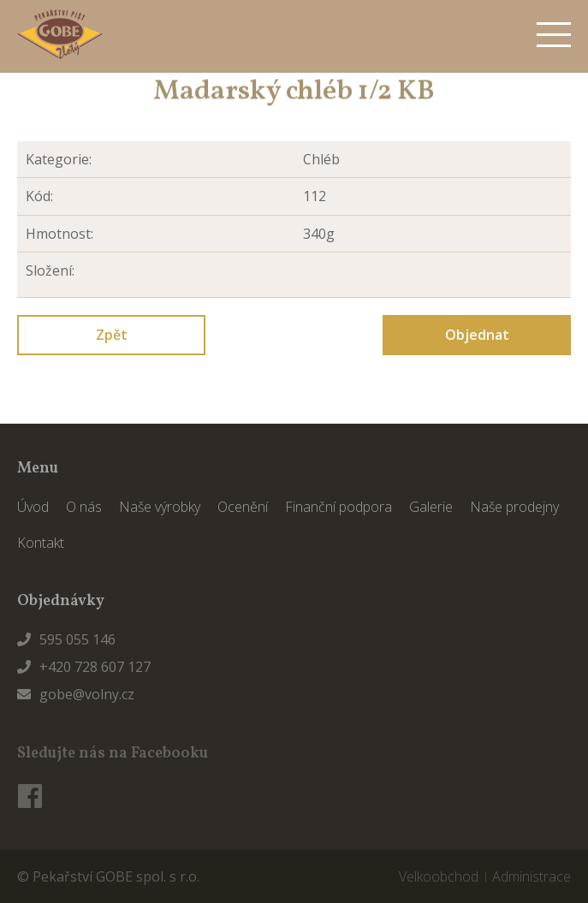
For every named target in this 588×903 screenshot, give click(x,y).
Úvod (33, 507)
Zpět (112, 335)
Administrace (532, 876)
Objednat (477, 335)
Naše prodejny (514, 507)
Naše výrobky (160, 507)
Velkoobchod (439, 876)
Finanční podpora (339, 507)
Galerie (431, 507)
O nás (84, 507)
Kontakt (41, 543)
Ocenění (243, 507)
